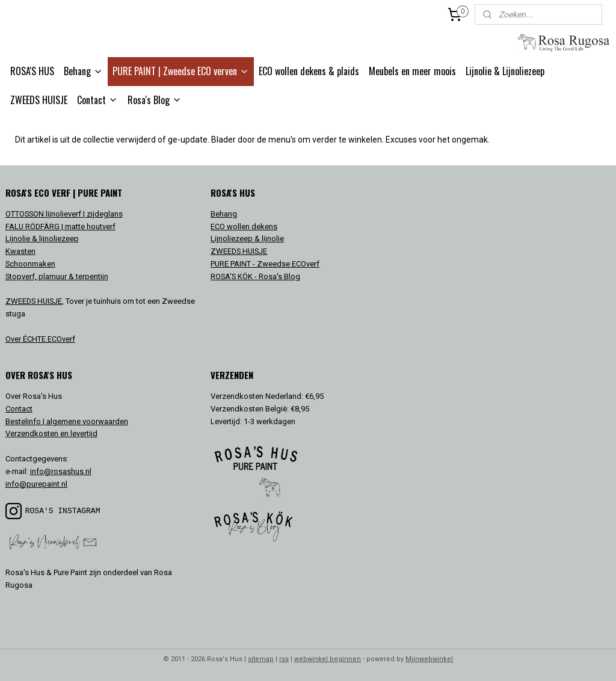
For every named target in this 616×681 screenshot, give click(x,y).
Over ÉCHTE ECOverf (40, 339)
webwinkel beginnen (328, 659)
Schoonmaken (30, 264)
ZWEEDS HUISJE (39, 100)
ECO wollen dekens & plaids (309, 71)
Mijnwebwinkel (429, 659)
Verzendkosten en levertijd (51, 433)
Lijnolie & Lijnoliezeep (505, 71)
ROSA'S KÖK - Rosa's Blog (255, 276)
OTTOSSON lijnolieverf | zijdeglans (64, 214)
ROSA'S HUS (32, 71)
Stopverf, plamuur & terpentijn (57, 276)
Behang (83, 71)
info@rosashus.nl (61, 471)
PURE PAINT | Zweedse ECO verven (181, 71)
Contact (97, 100)
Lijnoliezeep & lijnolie (247, 239)
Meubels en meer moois (412, 71)
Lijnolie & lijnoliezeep (42, 239)
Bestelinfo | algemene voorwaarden (67, 421)
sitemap (261, 659)
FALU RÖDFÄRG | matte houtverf (60, 226)
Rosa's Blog (155, 100)
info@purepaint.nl (36, 484)
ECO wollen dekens (244, 226)
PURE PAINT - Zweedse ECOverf (265, 264)
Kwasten (20, 251)
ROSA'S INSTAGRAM (63, 511)
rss (284, 659)
